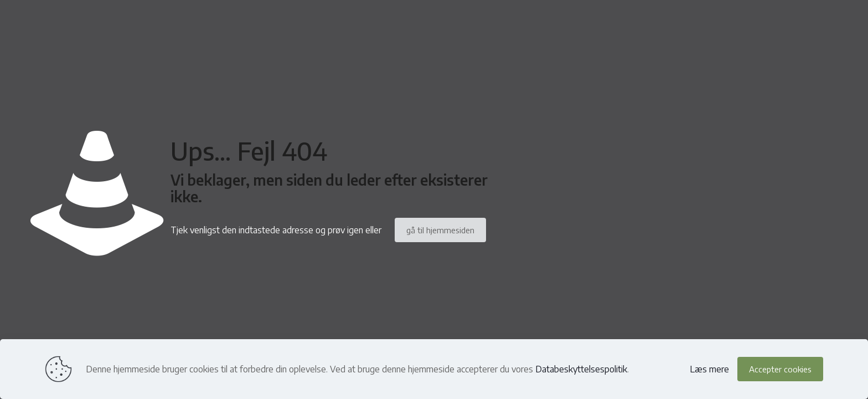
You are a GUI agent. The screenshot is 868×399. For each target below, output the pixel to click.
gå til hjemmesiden (440, 230)
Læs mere (709, 369)
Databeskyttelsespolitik (581, 369)
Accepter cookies (780, 369)
